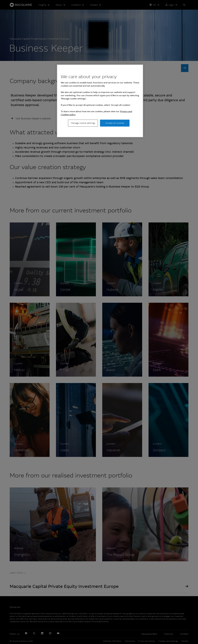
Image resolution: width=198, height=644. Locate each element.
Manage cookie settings (83, 123)
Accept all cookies (115, 123)
